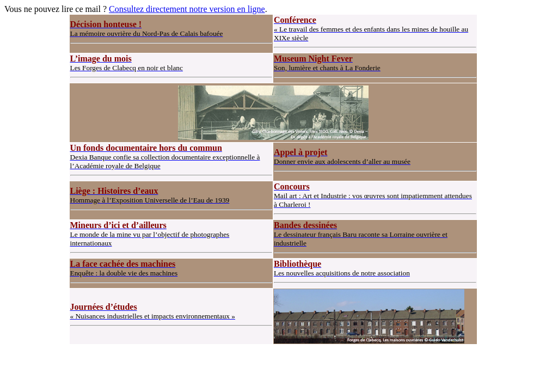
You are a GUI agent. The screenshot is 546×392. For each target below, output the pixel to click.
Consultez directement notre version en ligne (187, 9)
